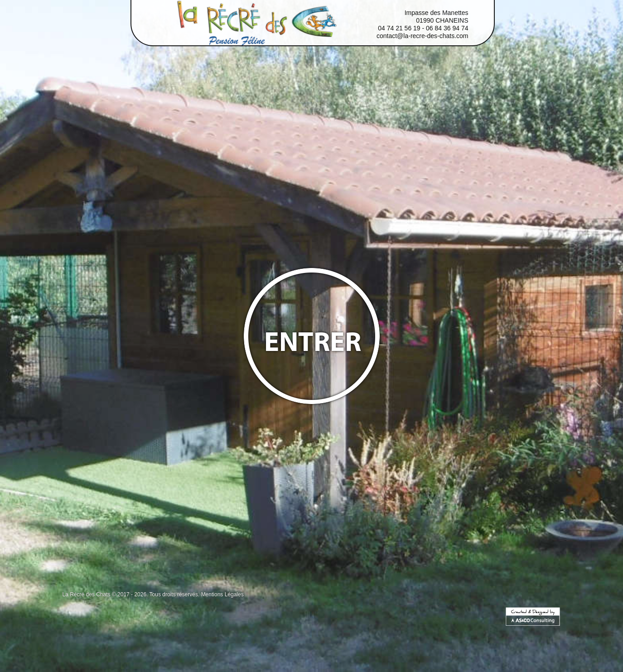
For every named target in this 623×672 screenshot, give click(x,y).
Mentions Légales (222, 594)
